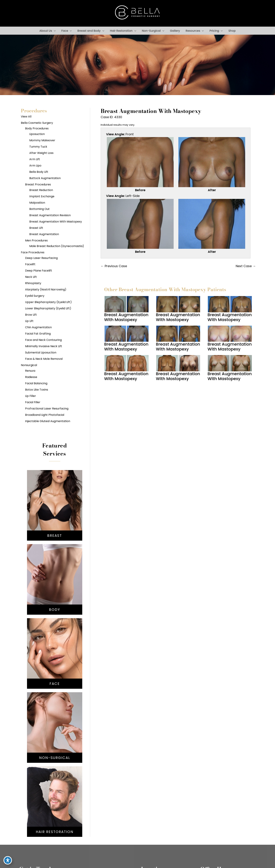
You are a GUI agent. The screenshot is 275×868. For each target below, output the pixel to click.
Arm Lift (35, 159)
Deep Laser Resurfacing (41, 258)
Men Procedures (36, 240)
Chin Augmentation (38, 327)
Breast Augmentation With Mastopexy (56, 222)
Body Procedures (37, 128)
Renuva (30, 371)
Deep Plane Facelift (39, 271)
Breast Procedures (38, 184)
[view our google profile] (41, 13)
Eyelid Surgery (35, 296)
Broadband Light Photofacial (45, 415)
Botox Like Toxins (37, 390)
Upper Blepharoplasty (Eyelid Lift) (48, 302)
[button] (54, 31)
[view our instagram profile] (33, 13)
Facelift (30, 264)
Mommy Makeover (42, 140)
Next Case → (246, 266)
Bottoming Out (39, 209)
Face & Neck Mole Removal (44, 359)
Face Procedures (33, 252)
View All (26, 117)
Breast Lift (36, 228)
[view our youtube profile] (48, 13)
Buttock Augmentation (45, 178)
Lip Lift (29, 321)
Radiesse (31, 377)
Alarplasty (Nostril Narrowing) (46, 289)
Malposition (37, 203)
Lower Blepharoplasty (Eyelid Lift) (48, 308)
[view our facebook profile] (25, 13)
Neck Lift (31, 277)
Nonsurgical (29, 365)
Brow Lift (31, 315)
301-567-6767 (239, 13)
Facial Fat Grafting (38, 334)
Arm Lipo (35, 166)
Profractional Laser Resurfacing (47, 409)
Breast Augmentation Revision (50, 215)
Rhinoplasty (33, 283)
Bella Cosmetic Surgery (37, 123)
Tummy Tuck (38, 147)
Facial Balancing (36, 383)
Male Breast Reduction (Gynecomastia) (57, 246)
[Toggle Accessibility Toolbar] (8, 860)
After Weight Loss (41, 153)
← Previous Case (114, 266)
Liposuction (37, 134)
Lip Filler (31, 396)
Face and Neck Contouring (43, 340)
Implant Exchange (42, 196)
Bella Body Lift (39, 172)
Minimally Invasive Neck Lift (44, 346)
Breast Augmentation (44, 234)
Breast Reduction (41, 190)
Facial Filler (33, 402)
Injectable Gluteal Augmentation (48, 421)
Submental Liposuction (41, 353)
